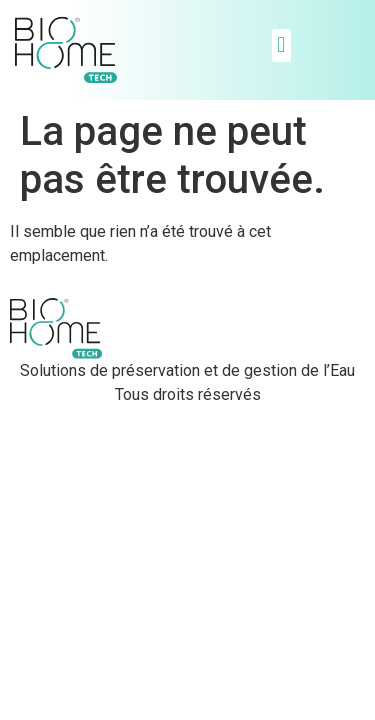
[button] (281, 45)
